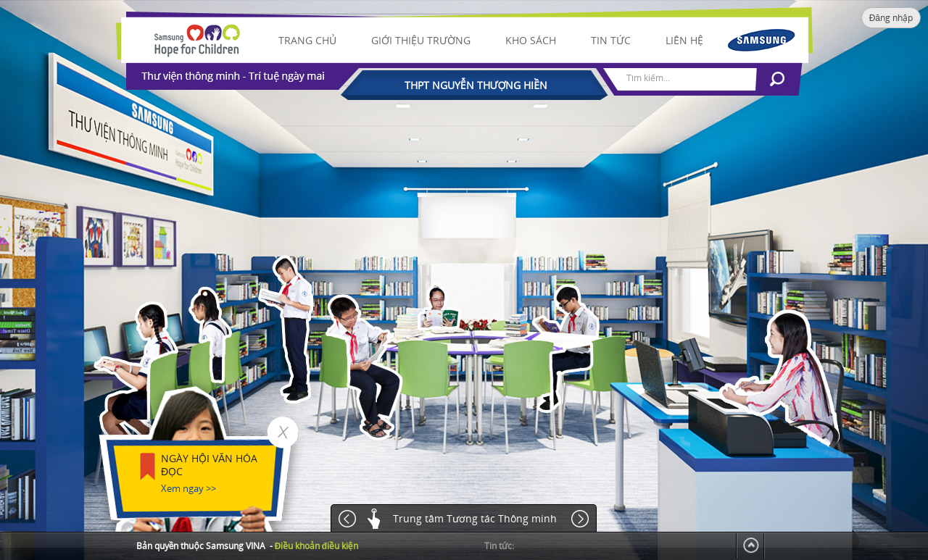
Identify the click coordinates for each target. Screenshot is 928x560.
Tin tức (611, 40)
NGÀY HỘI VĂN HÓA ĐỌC (209, 465)
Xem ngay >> (188, 488)
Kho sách (531, 40)
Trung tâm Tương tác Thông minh (475, 518)
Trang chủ (307, 40)
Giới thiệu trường (421, 40)
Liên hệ (684, 40)
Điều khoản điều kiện (316, 546)
